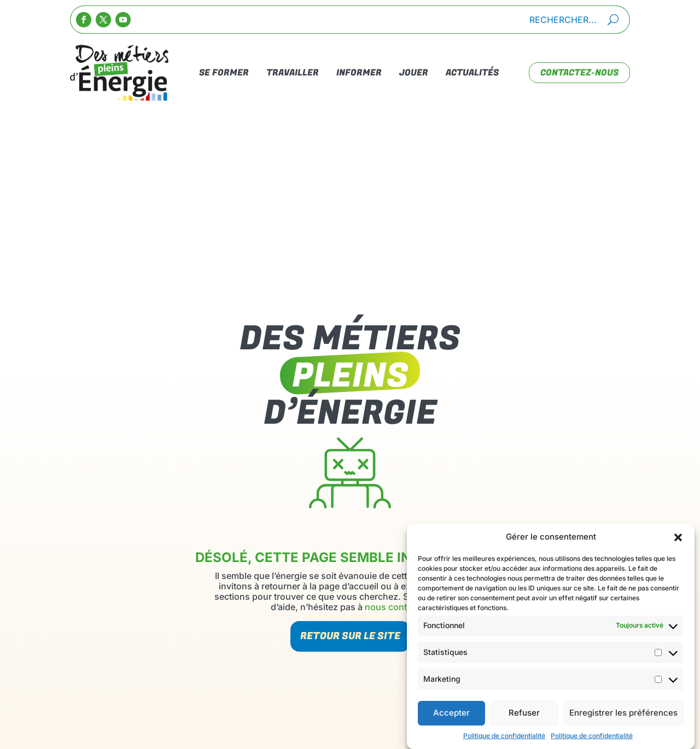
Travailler (293, 73)
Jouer (414, 73)
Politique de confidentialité (504, 741)
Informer (359, 73)
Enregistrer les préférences (623, 718)
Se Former (224, 73)
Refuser (524, 718)
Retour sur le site (350, 636)
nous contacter (396, 607)
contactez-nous (579, 73)
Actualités (472, 73)
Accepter (451, 718)
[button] (678, 542)
